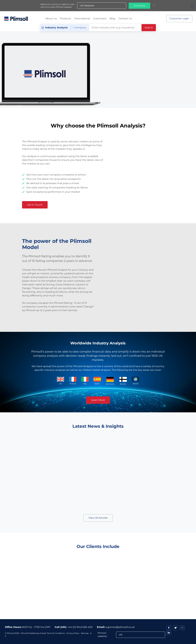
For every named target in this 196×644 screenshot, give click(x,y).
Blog (112, 18)
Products (65, 18)
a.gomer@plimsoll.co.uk (120, 627)
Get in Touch (35, 205)
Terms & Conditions (56, 633)
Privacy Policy (73, 633)
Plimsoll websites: (102, 635)
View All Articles (98, 518)
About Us (51, 18)
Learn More (98, 400)
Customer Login (179, 18)
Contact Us (125, 18)
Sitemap (85, 633)
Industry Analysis (56, 28)
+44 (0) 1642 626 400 (80, 627)
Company (80, 28)
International (82, 18)
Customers (100, 18)
